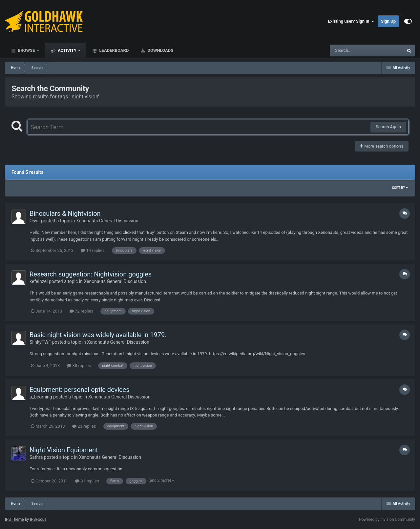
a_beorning (41, 397)
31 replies (87, 481)
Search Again (388, 127)
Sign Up (388, 21)
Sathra (36, 457)
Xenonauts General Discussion (107, 221)
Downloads (160, 50)
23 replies (84, 426)
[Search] (350, 51)
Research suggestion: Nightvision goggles (91, 274)
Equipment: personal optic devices (79, 390)
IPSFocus (38, 519)
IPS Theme (14, 519)
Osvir (35, 221)
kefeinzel (39, 281)
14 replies (93, 250)
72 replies (81, 311)
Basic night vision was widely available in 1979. (98, 335)
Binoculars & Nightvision (65, 214)
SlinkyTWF (40, 342)
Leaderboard (113, 50)
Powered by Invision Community (387, 519)
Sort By (400, 188)
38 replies (79, 366)
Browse (26, 50)
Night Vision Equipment (64, 450)
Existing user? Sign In (351, 21)
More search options (382, 146)
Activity (67, 50)
